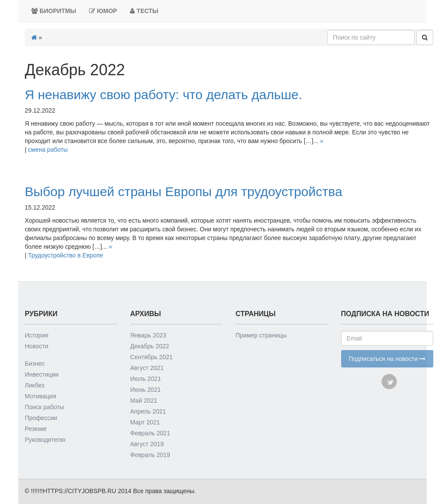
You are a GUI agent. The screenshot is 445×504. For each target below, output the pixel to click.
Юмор (103, 11)
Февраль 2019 (150, 455)
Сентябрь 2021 (152, 357)
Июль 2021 (146, 379)
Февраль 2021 (150, 433)
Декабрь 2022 (150, 346)
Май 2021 (144, 401)
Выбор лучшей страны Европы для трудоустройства (184, 192)
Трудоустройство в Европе (66, 255)
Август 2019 (147, 444)
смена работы (48, 150)
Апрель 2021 (148, 411)
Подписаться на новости (387, 359)
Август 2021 (147, 368)
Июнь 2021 (146, 390)
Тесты (144, 11)
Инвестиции (42, 374)
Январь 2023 (148, 335)
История (37, 335)
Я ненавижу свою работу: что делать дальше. (163, 95)
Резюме (36, 429)
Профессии (41, 418)
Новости (37, 346)
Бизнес (35, 364)
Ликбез (35, 385)
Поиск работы (44, 407)
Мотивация (40, 396)
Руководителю (45, 440)
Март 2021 (145, 422)
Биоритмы (54, 11)
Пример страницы (261, 335)
